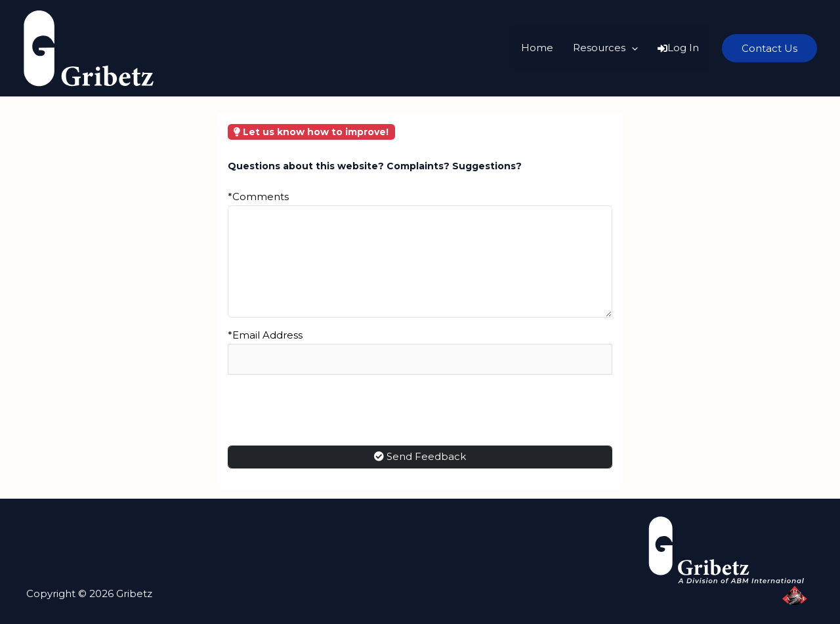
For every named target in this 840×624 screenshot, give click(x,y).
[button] (769, 48)
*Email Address (265, 335)
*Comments (258, 197)
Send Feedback (420, 456)
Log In (678, 48)
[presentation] (327, 410)
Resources (605, 48)
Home (537, 48)
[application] (632, 48)
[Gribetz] (89, 47)
